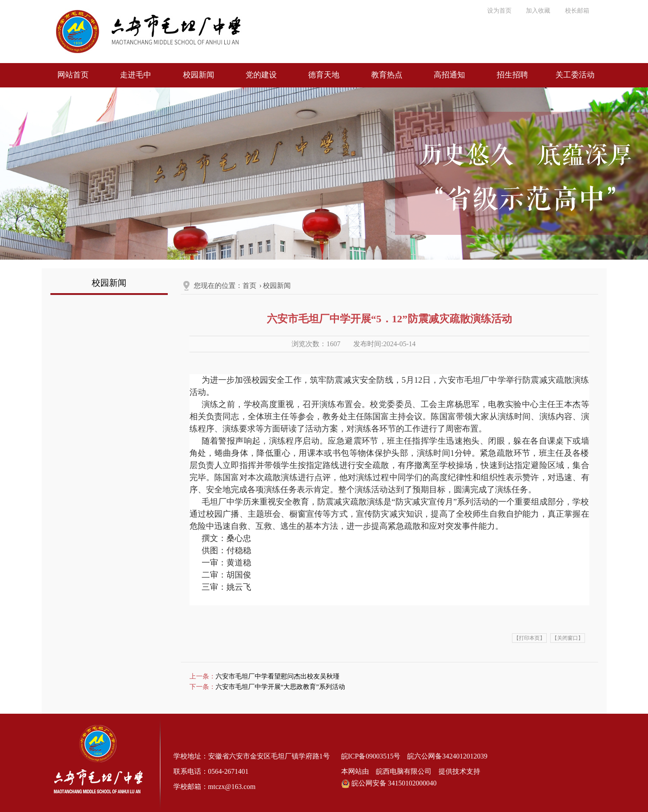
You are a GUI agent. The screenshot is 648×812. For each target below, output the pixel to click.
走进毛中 (136, 75)
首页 (249, 286)
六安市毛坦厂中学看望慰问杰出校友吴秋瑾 (277, 676)
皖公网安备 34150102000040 (389, 784)
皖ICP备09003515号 (371, 756)
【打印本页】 (529, 638)
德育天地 (324, 75)
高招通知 (449, 75)
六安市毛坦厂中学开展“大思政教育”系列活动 (280, 687)
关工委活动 (575, 75)
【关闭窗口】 (568, 638)
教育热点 (387, 75)
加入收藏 (538, 11)
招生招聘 (512, 75)
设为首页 (499, 11)
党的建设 (261, 75)
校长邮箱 (577, 11)
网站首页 (73, 75)
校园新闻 (199, 75)
